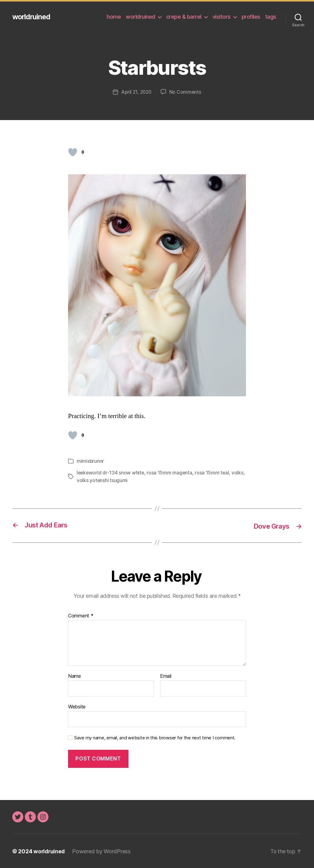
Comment (81, 615)
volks (83, 480)
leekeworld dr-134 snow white (111, 472)
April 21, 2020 (136, 92)
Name (75, 676)
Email (166, 676)
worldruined (32, 17)
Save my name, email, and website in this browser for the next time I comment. (155, 737)
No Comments (186, 92)
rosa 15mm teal (213, 472)
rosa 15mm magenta (170, 472)
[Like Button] (73, 152)
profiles (251, 17)
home (114, 17)
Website (77, 706)
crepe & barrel (184, 17)
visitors (222, 17)
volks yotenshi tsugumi (117, 480)
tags (271, 17)
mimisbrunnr (90, 461)
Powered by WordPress (103, 851)
